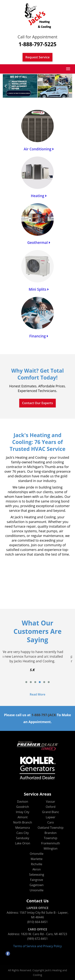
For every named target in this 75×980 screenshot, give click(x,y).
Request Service (37, 57)
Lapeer (51, 817)
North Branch (23, 822)
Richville (37, 864)
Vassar (50, 802)
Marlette (36, 859)
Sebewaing (37, 875)
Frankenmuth (51, 843)
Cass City (23, 833)
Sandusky (22, 838)
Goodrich (23, 807)
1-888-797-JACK (44, 715)
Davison (23, 802)
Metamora (23, 828)
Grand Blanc (51, 812)
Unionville (37, 890)
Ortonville (36, 854)
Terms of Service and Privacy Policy (37, 946)
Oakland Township (51, 828)
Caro (50, 822)
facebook (8, 954)
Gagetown (37, 885)
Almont (23, 817)
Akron (37, 869)
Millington (51, 848)
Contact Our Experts (37, 403)
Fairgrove (37, 880)
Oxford (51, 807)
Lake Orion (22, 843)
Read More (37, 694)
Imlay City (23, 812)
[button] (6, 86)
